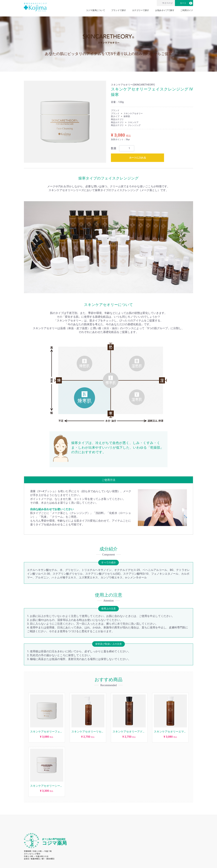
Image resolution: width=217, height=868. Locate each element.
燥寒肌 (127, 116)
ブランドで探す (119, 10)
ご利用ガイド (187, 10)
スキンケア (133, 122)
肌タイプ (115, 116)
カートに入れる (138, 158)
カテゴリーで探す (141, 10)
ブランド (115, 110)
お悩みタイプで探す (165, 10)
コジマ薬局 (54, 842)
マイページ (165, 3)
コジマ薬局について (95, 10)
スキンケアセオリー (133, 113)
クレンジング (134, 125)
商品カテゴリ (117, 119)
